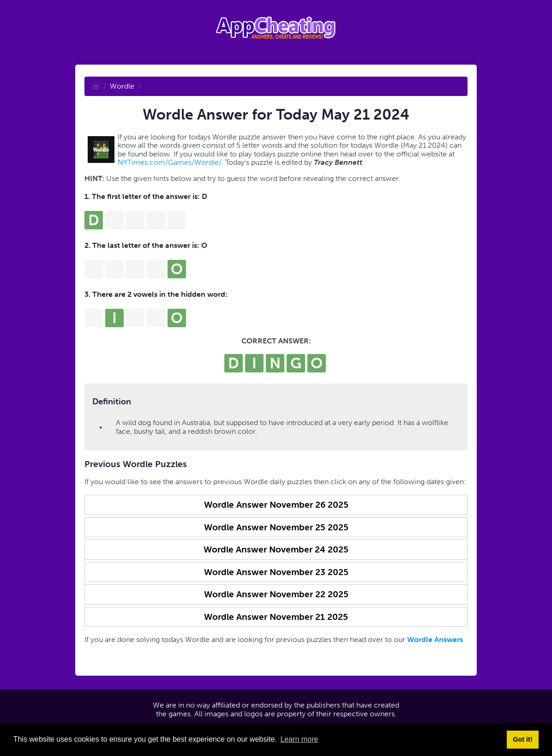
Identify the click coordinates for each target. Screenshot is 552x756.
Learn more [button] (299, 739)
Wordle (122, 86)
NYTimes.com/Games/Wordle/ (170, 162)
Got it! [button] (522, 739)
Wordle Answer (276, 505)
